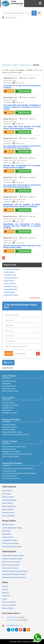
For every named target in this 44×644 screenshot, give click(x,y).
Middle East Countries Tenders (13, 555)
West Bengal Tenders (9, 386)
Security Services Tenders (11, 457)
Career (5, 599)
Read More (34, 298)
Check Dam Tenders (9, 430)
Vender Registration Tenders (12, 528)
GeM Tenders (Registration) (12, 547)
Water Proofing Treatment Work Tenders (16, 435)
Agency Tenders (8, 509)
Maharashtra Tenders (9, 381)
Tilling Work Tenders (9, 425)
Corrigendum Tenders (10, 540)
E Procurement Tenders (11, 543)
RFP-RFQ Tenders (8, 525)
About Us (6, 593)
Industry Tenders (8, 497)
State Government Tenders (11, 478)
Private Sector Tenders (10, 476)
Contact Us (6, 596)
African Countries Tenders (11, 562)
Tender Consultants (9, 602)
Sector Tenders (10, 441)
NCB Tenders (7, 534)
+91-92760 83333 (12, 617)
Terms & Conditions (9, 605)
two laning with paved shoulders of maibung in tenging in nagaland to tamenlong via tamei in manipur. (22, 107)
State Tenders (9, 376)
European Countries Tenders (12, 559)
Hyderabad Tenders (9, 403)
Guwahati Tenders (8, 408)
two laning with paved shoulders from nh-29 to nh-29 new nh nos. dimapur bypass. (22, 147)
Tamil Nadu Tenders (9, 388)
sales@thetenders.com (14, 625)
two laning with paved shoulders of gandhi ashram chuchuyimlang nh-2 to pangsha (22, 127)
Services (5, 586)
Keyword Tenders (11, 419)
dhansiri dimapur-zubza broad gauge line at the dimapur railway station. (22, 247)
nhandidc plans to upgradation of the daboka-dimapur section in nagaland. (22, 167)
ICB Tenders (6, 531)
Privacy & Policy (8, 608)
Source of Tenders (9, 516)
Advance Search (11, 18)
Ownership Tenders (12, 463)
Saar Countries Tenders (10, 568)
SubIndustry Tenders (10, 500)
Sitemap (5, 589)
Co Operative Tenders (9, 471)
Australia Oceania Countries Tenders (15, 571)
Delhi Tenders (7, 384)
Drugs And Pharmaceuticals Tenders (14, 447)
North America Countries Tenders (14, 577)
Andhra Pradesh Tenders (10, 391)
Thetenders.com (28, 642)
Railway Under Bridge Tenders (12, 432)
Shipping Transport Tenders (11, 452)
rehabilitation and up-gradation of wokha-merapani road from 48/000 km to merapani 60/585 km (22, 226)
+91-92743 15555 (12, 620)
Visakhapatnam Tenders (10, 405)
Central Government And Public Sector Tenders (18, 468)
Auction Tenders (8, 537)
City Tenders (9, 398)
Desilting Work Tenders (10, 427)
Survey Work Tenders (9, 449)
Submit (8, 362)
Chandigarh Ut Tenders (10, 413)
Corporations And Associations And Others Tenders (19, 473)
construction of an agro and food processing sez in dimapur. (22, 87)
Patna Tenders (7, 410)
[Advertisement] (22, 41)
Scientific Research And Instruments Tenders (17, 454)
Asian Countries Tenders (11, 565)
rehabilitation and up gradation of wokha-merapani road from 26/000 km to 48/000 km (22, 206)
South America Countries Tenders (14, 574)
